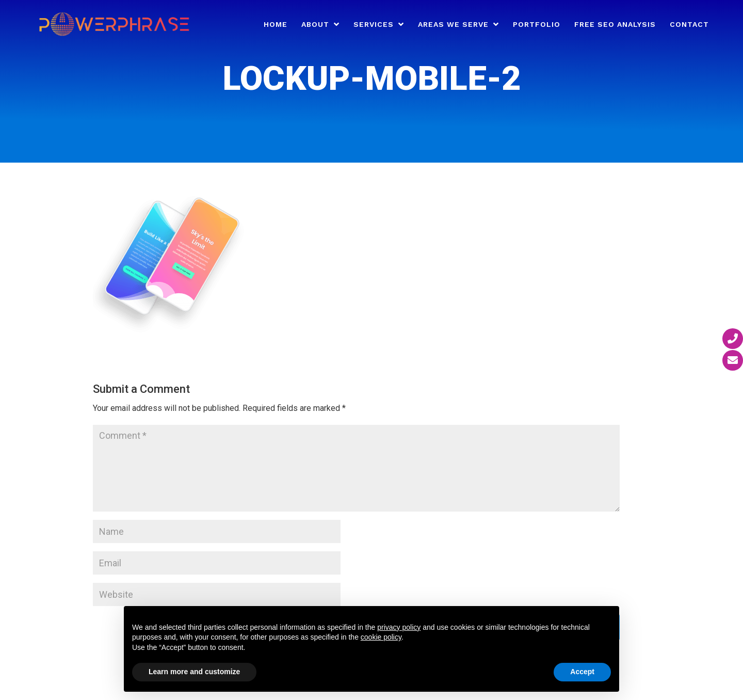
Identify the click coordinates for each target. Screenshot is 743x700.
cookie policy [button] (381, 637)
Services (374, 25)
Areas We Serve (453, 25)
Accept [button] (582, 672)
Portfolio (537, 25)
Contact (689, 25)
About (315, 25)
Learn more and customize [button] (194, 672)
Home (276, 25)
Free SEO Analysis (615, 25)
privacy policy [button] (399, 627)
